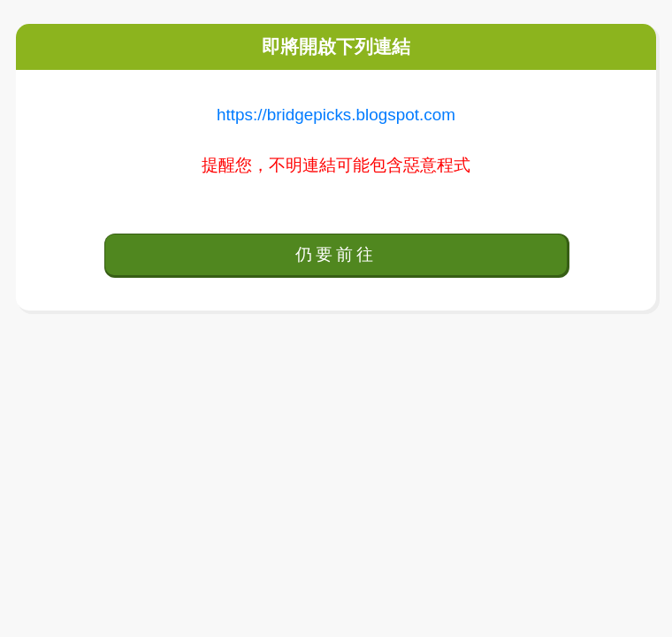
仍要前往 (336, 254)
